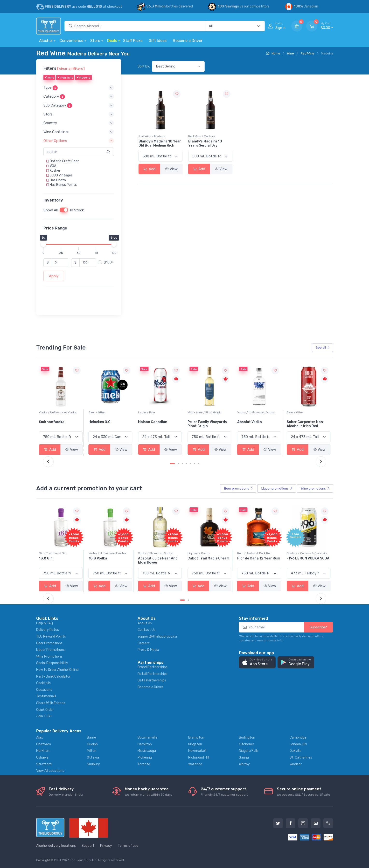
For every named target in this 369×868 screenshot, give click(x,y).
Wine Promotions (49, 656)
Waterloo (195, 764)
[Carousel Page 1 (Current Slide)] (172, 464)
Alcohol (46, 41)
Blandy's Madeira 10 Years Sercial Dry (205, 143)
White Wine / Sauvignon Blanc (59, 412)
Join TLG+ (44, 716)
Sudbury (93, 764)
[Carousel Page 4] (186, 464)
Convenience (71, 41)
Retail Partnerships (153, 674)
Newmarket (197, 751)
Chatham (44, 744)
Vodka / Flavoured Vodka (205, 553)
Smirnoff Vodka (101, 422)
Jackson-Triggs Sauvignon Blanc (53, 424)
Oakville (296, 751)
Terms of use (128, 846)
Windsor (296, 764)
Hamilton (145, 744)
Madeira (84, 78)
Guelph (92, 744)
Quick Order (45, 710)
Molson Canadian (202, 422)
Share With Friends (51, 703)
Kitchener (247, 744)
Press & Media (148, 650)
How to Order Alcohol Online (57, 670)
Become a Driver (188, 41)
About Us (145, 623)
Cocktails (43, 683)
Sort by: (144, 66)
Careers (144, 643)
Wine (290, 53)
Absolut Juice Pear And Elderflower (207, 560)
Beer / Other (147, 412)
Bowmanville (147, 737)
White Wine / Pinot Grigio (254, 412)
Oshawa (42, 757)
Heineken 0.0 (149, 422)
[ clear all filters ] (71, 68)
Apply (54, 276)
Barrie (91, 737)
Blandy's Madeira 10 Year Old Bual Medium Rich (160, 143)
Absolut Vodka (299, 422)
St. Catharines (301, 757)
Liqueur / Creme (249, 553)
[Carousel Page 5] (191, 464)
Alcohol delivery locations (56, 846)
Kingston (195, 744)
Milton (92, 751)
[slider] (43, 244)
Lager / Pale (196, 412)
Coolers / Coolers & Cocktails (59, 553)
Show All (51, 210)
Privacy (106, 846)
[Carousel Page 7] (199, 464)
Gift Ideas (158, 41)
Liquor (277, 489)
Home (273, 53)
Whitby (244, 764)
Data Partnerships (152, 680)
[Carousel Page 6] (195, 464)
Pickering (145, 757)
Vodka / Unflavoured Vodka (107, 412)
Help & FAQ (45, 623)
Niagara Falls (249, 751)
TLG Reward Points (51, 636)
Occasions (44, 690)
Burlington (247, 737)
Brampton (196, 737)
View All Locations (50, 771)
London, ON (298, 744)
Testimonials (46, 696)
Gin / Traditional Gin (102, 553)
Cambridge (298, 737)
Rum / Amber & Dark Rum (304, 553)
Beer (239, 489)
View (171, 169)
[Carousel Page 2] (178, 464)
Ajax (40, 737)
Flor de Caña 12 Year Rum (308, 558)
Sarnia (244, 757)
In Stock (77, 210)
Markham (43, 751)
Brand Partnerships (153, 667)
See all (323, 347)
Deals (112, 41)
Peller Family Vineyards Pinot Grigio (257, 424)
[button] (79, 88)
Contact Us (146, 630)
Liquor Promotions (50, 650)
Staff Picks (133, 41)
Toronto (144, 764)
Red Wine (307, 53)
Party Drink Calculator (53, 676)
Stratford (44, 764)
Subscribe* (319, 627)
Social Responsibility (52, 663)
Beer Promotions (49, 643)
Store (95, 41)
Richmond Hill (199, 757)
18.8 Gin (95, 558)
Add (149, 169)
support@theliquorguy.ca (157, 636)
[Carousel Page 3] (182, 464)
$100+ (109, 262)
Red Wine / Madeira (152, 136)
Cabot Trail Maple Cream (258, 558)
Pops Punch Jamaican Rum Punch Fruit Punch (59, 560)
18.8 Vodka (147, 558)
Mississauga (147, 751)
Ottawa (93, 757)
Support (88, 846)
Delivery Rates (48, 630)
